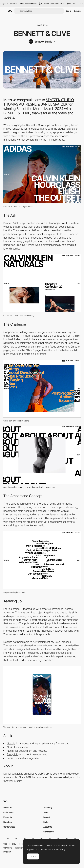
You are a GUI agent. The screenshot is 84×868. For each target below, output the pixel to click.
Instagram (20, 848)
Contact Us (49, 832)
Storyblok (12, 754)
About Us (48, 827)
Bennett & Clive (35, 125)
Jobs (46, 812)
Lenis (10, 758)
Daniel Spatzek (12, 774)
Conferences (9, 827)
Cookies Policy (10, 844)
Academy (48, 807)
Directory (8, 822)
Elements (8, 817)
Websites (8, 807)
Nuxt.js (11, 743)
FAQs (46, 822)
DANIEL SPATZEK (54, 104)
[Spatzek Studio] (42, 41)
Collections (8, 812)
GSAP (10, 747)
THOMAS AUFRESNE (20, 104)
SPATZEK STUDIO (60, 100)
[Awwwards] (10, 11)
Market (47, 817)
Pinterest (7, 852)
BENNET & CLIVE (17, 113)
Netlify (11, 751)
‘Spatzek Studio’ (13, 781)
